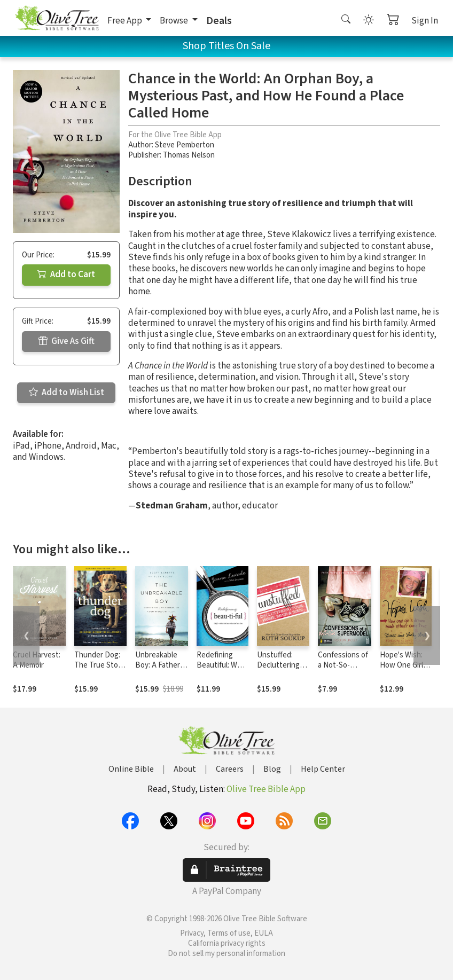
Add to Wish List (67, 393)
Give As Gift (67, 341)
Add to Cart (66, 275)
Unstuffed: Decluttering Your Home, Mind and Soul (280, 670)
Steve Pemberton (185, 145)
